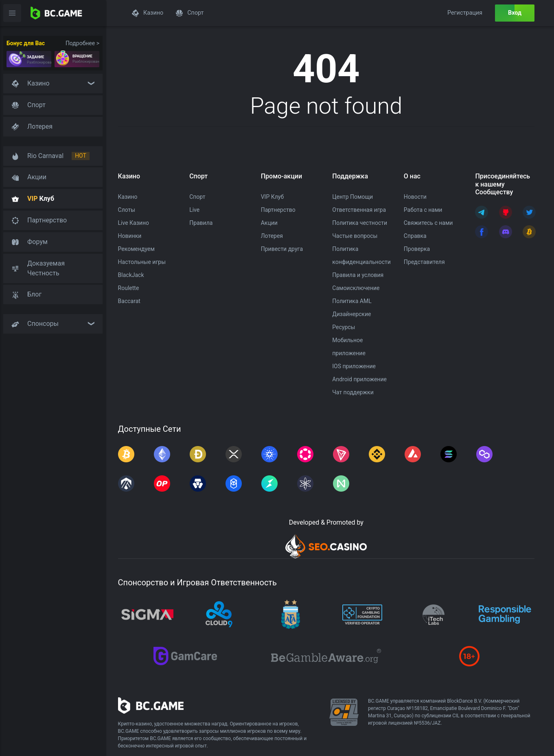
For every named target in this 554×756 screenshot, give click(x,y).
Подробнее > (82, 43)
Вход (515, 13)
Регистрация (465, 13)
